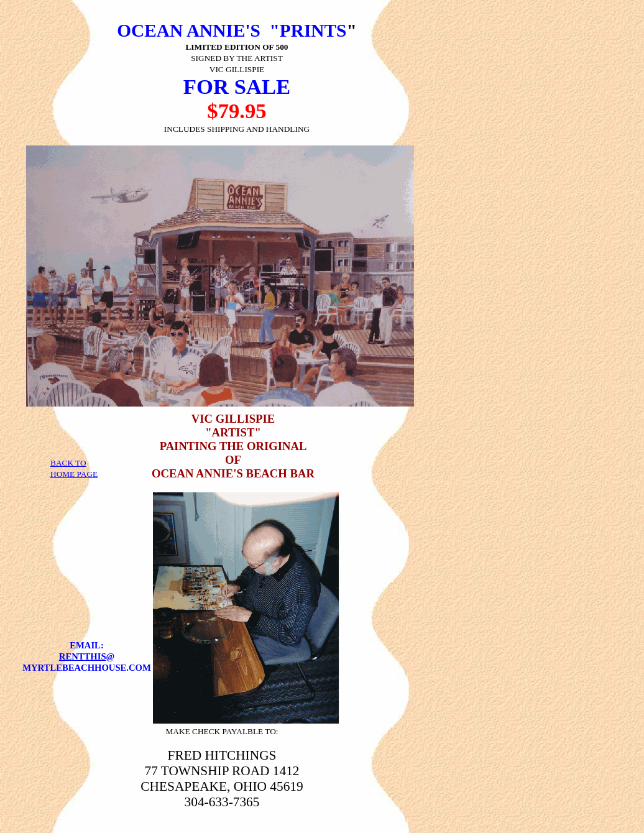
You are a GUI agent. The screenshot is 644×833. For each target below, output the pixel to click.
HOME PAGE (74, 474)
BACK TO (68, 463)
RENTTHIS (83, 656)
